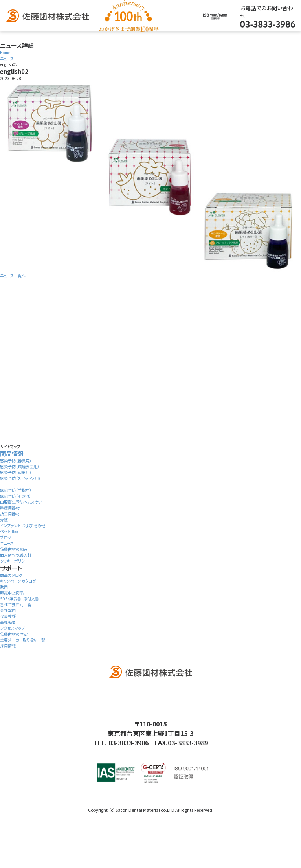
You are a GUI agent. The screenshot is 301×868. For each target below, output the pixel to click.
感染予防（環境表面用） (20, 466)
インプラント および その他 (23, 525)
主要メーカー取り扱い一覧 (23, 640)
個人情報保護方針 (16, 555)
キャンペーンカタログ (18, 581)
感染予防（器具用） (16, 461)
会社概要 (8, 622)
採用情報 (8, 646)
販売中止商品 (12, 593)
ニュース (7, 543)
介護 (4, 520)
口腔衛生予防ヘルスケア (21, 502)
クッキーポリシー (14, 561)
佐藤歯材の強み (14, 549)
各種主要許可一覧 (16, 604)
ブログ (6, 537)
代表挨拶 (8, 616)
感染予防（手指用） (16, 490)
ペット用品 (9, 531)
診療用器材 (10, 508)
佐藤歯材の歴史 (14, 634)
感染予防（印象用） (16, 472)
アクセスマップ (12, 628)
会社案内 (8, 610)
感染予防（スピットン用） (20, 478)
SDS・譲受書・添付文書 (19, 599)
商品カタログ (11, 575)
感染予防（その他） (16, 496)
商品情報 (12, 453)
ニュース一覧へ (13, 275)
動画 (4, 587)
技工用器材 (10, 514)
